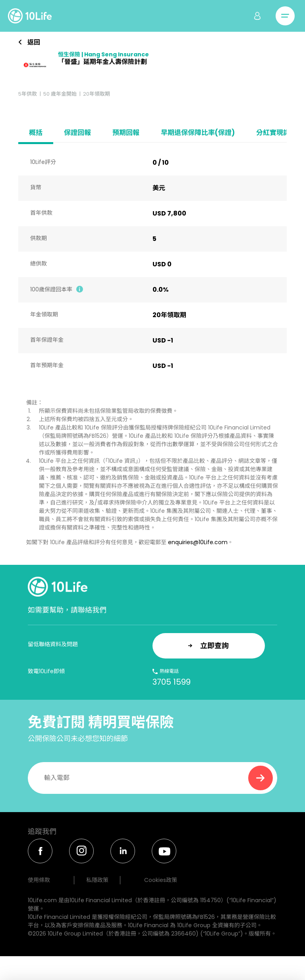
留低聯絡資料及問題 (53, 644)
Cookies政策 (161, 880)
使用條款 (39, 880)
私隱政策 (97, 880)
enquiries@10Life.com (198, 542)
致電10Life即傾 (46, 671)
